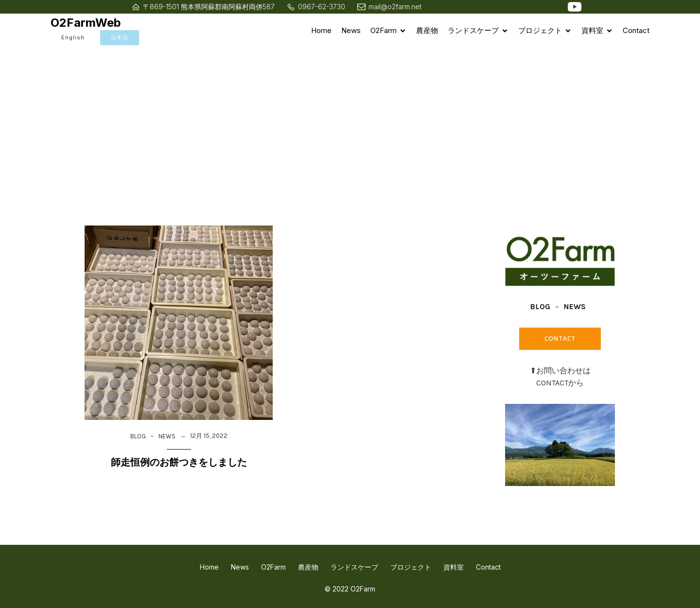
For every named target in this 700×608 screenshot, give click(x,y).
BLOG (138, 436)
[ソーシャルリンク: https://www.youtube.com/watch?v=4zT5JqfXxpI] (575, 7)
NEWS (167, 436)
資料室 (454, 567)
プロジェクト (411, 567)
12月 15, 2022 (209, 436)
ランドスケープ (354, 567)
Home (321, 30)
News (351, 30)
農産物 (427, 30)
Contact (636, 30)
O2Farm (273, 567)
